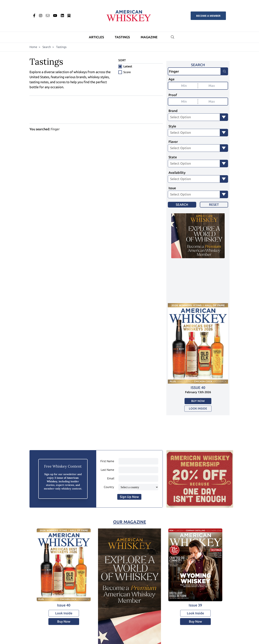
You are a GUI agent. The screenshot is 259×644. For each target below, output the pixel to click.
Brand (173, 111)
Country (109, 487)
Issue (172, 188)
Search (47, 47)
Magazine (149, 37)
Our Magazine (130, 522)
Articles (96, 37)
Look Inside (198, 409)
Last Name (107, 470)
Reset (214, 205)
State (173, 157)
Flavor (173, 142)
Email (111, 478)
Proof (173, 95)
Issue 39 (195, 605)
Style (172, 126)
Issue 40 (198, 388)
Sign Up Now (129, 497)
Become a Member (208, 16)
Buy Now (198, 401)
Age (171, 79)
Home (33, 47)
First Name (107, 461)
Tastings (122, 37)
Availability (177, 173)
